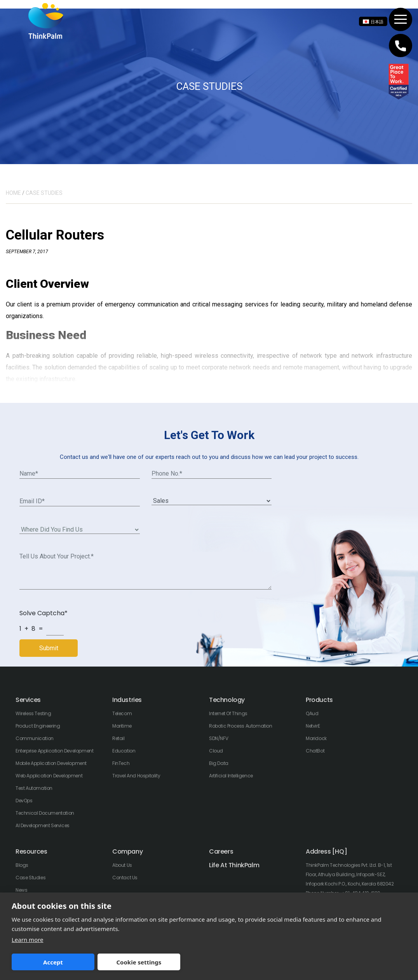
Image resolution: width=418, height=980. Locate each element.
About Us (122, 865)
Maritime (122, 726)
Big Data (219, 763)
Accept (50, 962)
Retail (118, 738)
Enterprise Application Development (54, 751)
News (21, 890)
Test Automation (34, 788)
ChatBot (315, 751)
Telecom (122, 713)
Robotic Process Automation (241, 726)
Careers (221, 851)
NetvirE (313, 726)
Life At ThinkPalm (234, 865)
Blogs (22, 865)
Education (124, 751)
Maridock (316, 738)
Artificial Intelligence (231, 776)
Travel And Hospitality (136, 776)
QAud (312, 713)
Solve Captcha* (44, 613)
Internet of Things (228, 713)
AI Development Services (43, 825)
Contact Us (125, 878)
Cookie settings (131, 962)
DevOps (24, 801)
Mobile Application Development (51, 763)
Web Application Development (49, 776)
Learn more (28, 940)
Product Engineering (38, 726)
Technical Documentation (45, 813)
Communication (35, 738)
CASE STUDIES (44, 193)
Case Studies (30, 878)
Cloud (216, 751)
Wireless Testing (33, 713)
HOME (13, 193)
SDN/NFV (219, 738)
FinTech (121, 763)
